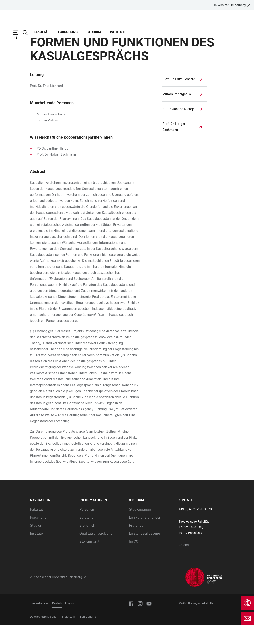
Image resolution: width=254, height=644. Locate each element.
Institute (118, 32)
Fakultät (41, 32)
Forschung (68, 32)
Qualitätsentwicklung (96, 553)
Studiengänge (140, 529)
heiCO (134, 561)
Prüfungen (137, 545)
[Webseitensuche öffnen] (27, 33)
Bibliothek (87, 545)
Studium (94, 32)
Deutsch (57, 623)
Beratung (87, 537)
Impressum (68, 636)
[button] (53, 520)
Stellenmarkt (89, 561)
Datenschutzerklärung (43, 636)
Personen (87, 529)
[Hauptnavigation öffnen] (18, 33)
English (70, 623)
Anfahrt (184, 564)
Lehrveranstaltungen (145, 537)
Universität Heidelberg (229, 5)
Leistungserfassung (145, 553)
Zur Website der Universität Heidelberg (56, 596)
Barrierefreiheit (89, 636)
